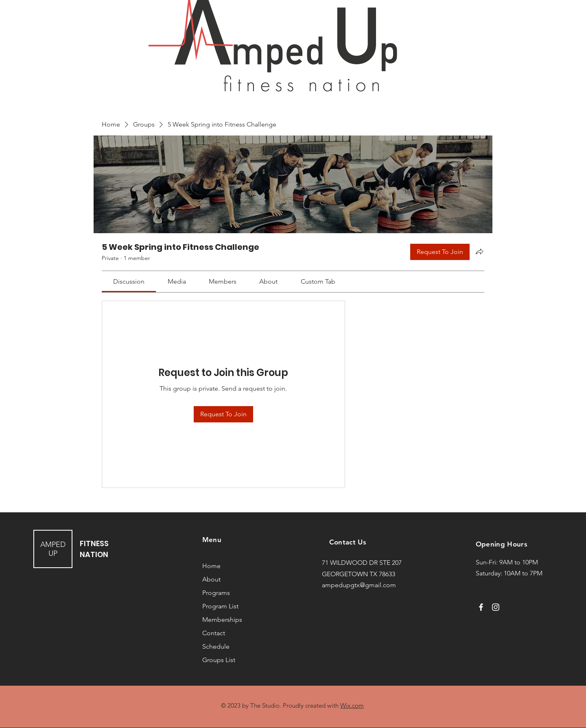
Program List (220, 606)
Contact (214, 633)
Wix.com (352, 705)
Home (211, 566)
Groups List (219, 660)
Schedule (216, 646)
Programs (216, 593)
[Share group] (479, 251)
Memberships (222, 620)
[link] (129, 281)
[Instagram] (496, 607)
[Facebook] (481, 607)
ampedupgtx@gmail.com (359, 585)
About (211, 579)
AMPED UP (53, 549)
